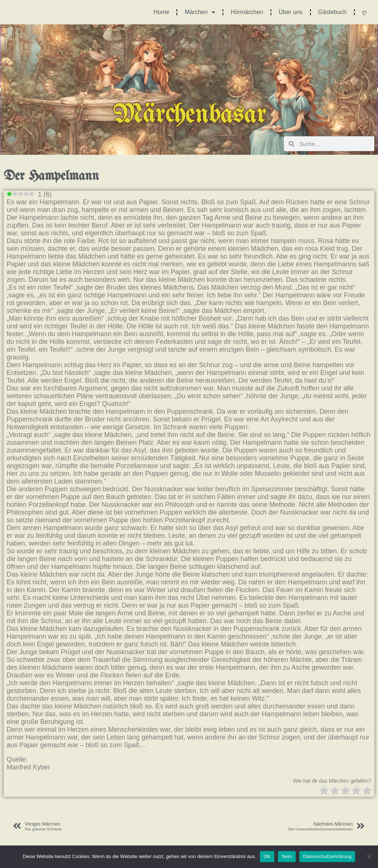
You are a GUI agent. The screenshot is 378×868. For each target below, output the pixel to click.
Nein (287, 856)
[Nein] (369, 857)
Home (161, 12)
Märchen (200, 12)
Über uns (291, 12)
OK (267, 856)
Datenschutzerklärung (327, 856)
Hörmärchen (247, 12)
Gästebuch (332, 12)
